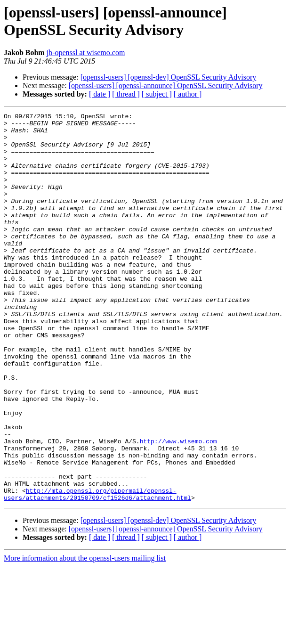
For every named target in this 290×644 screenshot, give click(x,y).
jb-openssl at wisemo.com (86, 53)
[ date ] (100, 94)
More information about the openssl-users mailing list (85, 636)
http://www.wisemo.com (178, 507)
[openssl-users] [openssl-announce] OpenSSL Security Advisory (166, 86)
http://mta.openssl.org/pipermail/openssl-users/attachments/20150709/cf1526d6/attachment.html (97, 571)
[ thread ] (126, 94)
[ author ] (188, 94)
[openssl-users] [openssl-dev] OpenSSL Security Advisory (169, 77)
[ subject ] (157, 94)
